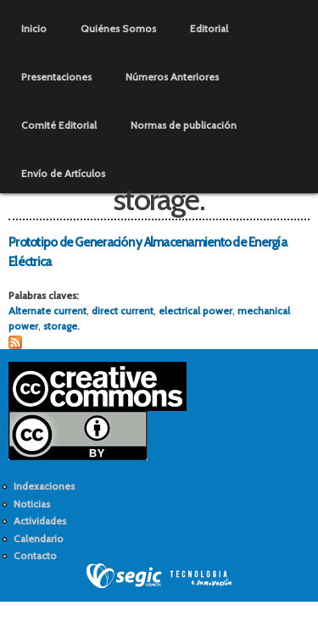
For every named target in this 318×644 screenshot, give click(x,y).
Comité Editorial (59, 125)
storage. (61, 326)
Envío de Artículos (63, 173)
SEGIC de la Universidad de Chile (159, 576)
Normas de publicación (184, 125)
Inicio (34, 28)
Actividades (40, 521)
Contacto (35, 555)
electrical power (195, 311)
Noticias (32, 504)
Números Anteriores (172, 77)
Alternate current (47, 311)
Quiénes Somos (118, 28)
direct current (123, 311)
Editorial (209, 28)
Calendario (39, 539)
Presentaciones (56, 77)
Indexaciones (44, 486)
